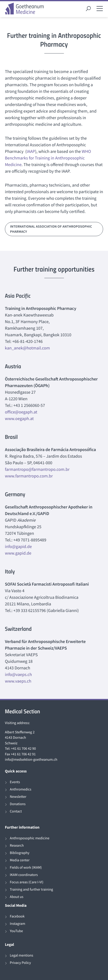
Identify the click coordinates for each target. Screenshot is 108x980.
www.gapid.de (18, 553)
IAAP (31, 151)
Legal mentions (22, 955)
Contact (16, 811)
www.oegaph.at (19, 418)
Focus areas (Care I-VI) (27, 882)
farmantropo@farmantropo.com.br (37, 469)
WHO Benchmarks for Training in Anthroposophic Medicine (48, 158)
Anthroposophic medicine (30, 838)
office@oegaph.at (21, 412)
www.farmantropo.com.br (29, 476)
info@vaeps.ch (18, 674)
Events (15, 782)
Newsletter (18, 797)
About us (17, 897)
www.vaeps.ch (18, 681)
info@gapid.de (18, 546)
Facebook (17, 916)
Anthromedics (21, 789)
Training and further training (31, 890)
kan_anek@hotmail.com (27, 348)
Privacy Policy (20, 963)
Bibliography (20, 853)
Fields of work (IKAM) (26, 868)
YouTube (16, 931)
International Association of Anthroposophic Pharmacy (51, 229)
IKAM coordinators (24, 875)
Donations (18, 804)
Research (17, 846)
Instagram (18, 924)
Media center (20, 860)
